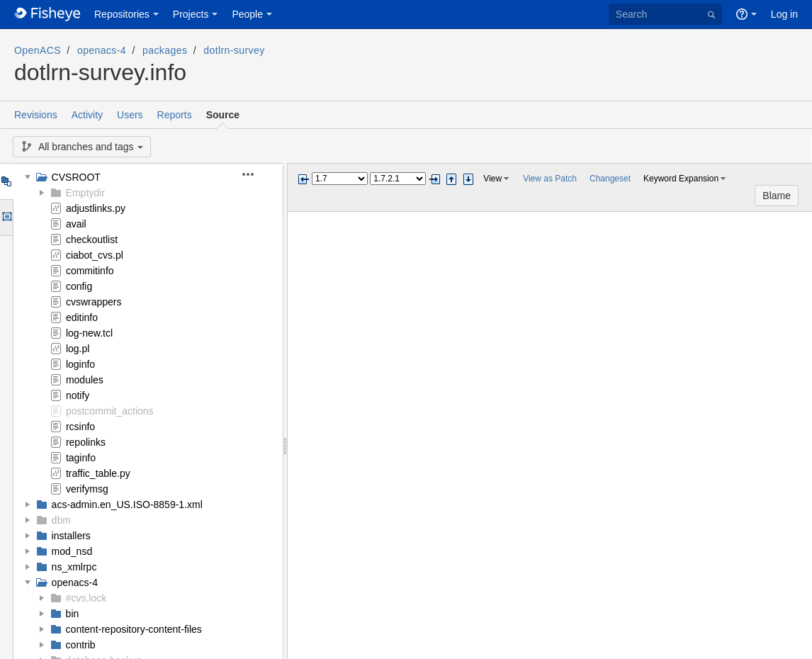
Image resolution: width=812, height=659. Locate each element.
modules (85, 380)
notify (78, 395)
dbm (61, 520)
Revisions (36, 115)
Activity (87, 115)
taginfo (81, 458)
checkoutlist (92, 240)
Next (434, 179)
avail (76, 224)
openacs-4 (102, 50)
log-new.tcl (89, 333)
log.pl (78, 349)
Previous (303, 179)
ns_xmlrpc (74, 567)
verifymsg (87, 489)
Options (6, 218)
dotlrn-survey (234, 50)
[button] (256, 174)
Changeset (610, 179)
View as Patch (550, 179)
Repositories (122, 14)
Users (130, 115)
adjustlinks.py (96, 208)
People (247, 14)
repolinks (86, 442)
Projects (191, 14)
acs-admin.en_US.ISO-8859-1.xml (127, 505)
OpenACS (38, 50)
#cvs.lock (86, 598)
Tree (6, 181)
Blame (777, 196)
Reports (175, 115)
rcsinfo (80, 427)
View (492, 179)
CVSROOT (76, 177)
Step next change (468, 179)
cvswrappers (94, 302)
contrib (81, 645)
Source (223, 115)
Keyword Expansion (681, 179)
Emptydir (85, 193)
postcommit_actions (110, 411)
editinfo (82, 317)
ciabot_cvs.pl (95, 255)
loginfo (80, 364)
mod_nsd (72, 551)
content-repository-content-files (134, 629)
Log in (784, 14)
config (79, 286)
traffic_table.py (98, 473)
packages (165, 50)
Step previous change (451, 179)
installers (71, 536)
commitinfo (90, 271)
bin (73, 614)
